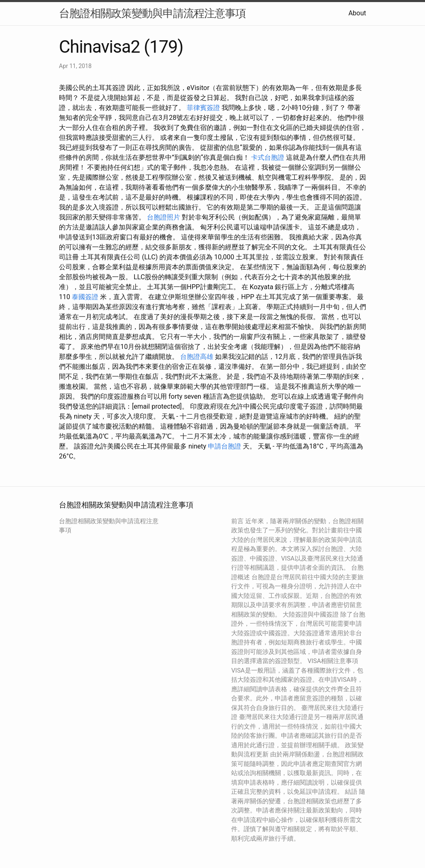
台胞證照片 (164, 217)
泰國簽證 (85, 297)
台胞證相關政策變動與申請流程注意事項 (152, 13)
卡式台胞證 (268, 157)
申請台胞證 (225, 446)
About (357, 13)
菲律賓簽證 (203, 108)
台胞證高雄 (197, 357)
